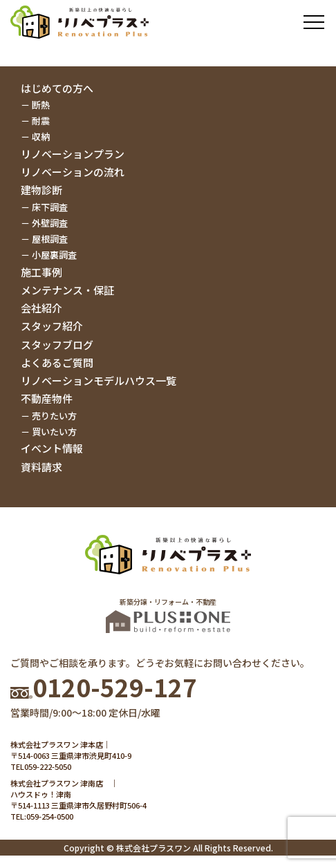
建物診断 (41, 190)
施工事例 (41, 272)
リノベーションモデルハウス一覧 (99, 380)
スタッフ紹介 (52, 326)
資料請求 (41, 467)
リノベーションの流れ (73, 172)
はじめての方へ (57, 88)
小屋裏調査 (54, 255)
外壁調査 (50, 223)
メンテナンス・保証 (67, 290)
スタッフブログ (57, 345)
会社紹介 (41, 308)
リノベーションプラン (73, 154)
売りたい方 (54, 416)
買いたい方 (54, 432)
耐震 (41, 121)
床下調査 (50, 207)
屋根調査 (50, 239)
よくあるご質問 (57, 362)
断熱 (41, 105)
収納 (41, 136)
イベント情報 (52, 448)
